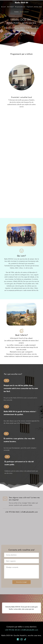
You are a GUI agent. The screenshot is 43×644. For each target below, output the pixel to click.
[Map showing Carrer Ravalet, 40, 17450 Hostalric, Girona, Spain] (21, 531)
